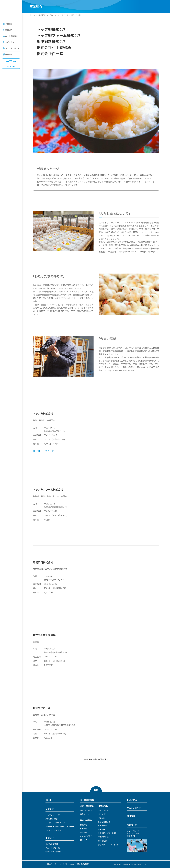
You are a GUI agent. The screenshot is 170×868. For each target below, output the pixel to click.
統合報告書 (102, 841)
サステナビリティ (12, 48)
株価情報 (84, 829)
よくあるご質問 (86, 836)
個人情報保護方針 (84, 864)
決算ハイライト (86, 810)
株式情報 (84, 825)
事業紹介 (9, 30)
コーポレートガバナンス (55, 823)
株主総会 (101, 829)
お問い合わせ (51, 864)
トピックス (10, 42)
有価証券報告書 (104, 822)
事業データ (84, 814)
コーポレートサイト (42, 451)
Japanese (11, 61)
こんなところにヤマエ (54, 830)
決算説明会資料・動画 (107, 833)
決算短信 (101, 818)
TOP (96, 790)
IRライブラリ (103, 814)
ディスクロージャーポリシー (109, 845)
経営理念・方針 (52, 819)
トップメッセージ (53, 815)
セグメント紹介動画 (53, 852)
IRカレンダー (103, 810)
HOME (48, 800)
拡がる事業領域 (52, 844)
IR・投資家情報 (11, 36)
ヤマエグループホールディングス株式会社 (11, 9)
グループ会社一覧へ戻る (97, 759)
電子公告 (84, 840)
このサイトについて (67, 864)
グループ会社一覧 (56, 15)
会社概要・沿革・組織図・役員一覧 (60, 826)
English (11, 66)
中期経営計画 (103, 837)
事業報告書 (102, 826)
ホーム (32, 15)
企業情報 (9, 24)
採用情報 (9, 54)
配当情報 (84, 832)
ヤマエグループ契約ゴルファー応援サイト (133, 834)
